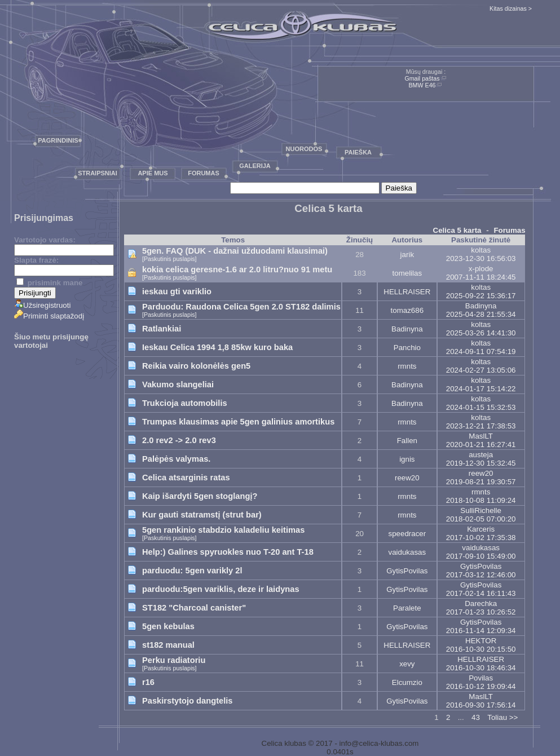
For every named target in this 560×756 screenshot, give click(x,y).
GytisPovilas (407, 571)
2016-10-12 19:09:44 (481, 686)
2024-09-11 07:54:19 (481, 352)
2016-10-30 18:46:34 (481, 668)
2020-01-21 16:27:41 (481, 445)
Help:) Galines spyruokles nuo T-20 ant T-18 (228, 552)
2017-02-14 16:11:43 (481, 593)
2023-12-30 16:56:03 (481, 258)
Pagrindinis (58, 140)
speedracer (407, 534)
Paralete (407, 608)
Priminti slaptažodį (49, 316)
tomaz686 (407, 310)
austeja (481, 455)
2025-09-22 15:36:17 (481, 296)
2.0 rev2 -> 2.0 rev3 (179, 440)
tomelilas (407, 273)
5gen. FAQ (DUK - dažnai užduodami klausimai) (235, 251)
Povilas (481, 678)
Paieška (358, 152)
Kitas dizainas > (511, 8)
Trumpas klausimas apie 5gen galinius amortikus (238, 422)
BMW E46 (422, 85)
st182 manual (168, 645)
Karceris (481, 529)
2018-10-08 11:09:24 (481, 500)
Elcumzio (407, 682)
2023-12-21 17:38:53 (481, 426)
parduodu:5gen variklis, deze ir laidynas (221, 589)
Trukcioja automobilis (185, 403)
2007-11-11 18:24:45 (481, 277)
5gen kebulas (168, 626)
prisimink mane (49, 283)
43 (476, 717)
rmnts (407, 366)
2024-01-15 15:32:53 (481, 407)
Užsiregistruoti (42, 305)
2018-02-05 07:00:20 (481, 519)
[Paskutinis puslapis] (169, 259)
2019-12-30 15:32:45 (481, 463)
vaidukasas (407, 552)
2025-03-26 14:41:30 (481, 333)
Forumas (204, 173)
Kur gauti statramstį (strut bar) (202, 515)
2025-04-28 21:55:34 (481, 314)
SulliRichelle (481, 510)
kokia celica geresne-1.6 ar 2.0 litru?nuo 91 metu (237, 269)
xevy (407, 664)
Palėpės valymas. (176, 459)
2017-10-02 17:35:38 (481, 538)
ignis (407, 459)
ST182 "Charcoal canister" (194, 608)
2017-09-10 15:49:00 (481, 556)
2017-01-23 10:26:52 (481, 612)
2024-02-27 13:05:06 (481, 370)
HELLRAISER (407, 292)
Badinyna (481, 306)
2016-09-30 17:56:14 (481, 705)
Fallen (407, 441)
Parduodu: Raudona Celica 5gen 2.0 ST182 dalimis (241, 307)
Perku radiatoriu (174, 660)
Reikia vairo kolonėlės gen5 (196, 366)
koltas (481, 250)
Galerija (255, 166)
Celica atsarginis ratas (186, 478)
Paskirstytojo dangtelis (187, 701)
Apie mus (153, 173)
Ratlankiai (162, 329)
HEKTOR (481, 641)
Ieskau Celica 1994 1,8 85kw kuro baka (217, 347)
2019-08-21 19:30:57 (481, 482)
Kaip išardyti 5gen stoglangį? (200, 496)
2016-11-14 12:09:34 (481, 631)
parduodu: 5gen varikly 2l (192, 571)
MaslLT (481, 436)
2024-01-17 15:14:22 (481, 389)
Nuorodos (304, 149)
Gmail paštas (422, 78)
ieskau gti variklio (177, 291)
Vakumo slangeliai (178, 384)
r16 (148, 682)
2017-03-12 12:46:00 (481, 575)
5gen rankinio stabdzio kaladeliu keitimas (223, 530)
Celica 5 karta (457, 230)
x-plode (481, 269)
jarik (407, 255)
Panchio (407, 348)
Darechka (481, 604)
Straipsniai (98, 173)
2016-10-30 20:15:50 (481, 649)
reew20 (407, 478)
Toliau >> (502, 717)
